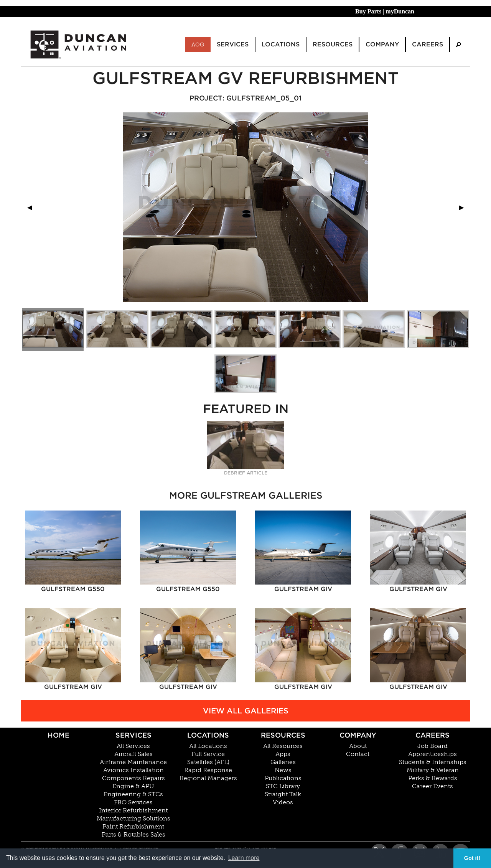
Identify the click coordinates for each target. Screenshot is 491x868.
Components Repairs (133, 778)
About (358, 746)
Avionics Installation (133, 770)
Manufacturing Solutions (133, 819)
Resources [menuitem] (333, 44)
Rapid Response (208, 770)
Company (358, 735)
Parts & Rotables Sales (133, 835)
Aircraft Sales (133, 754)
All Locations (208, 746)
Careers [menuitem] (428, 44)
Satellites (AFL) (208, 762)
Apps (283, 754)
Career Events (433, 786)
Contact (358, 754)
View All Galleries (246, 711)
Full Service (208, 754)
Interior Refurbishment (133, 810)
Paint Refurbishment (133, 827)
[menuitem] (458, 45)
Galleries (283, 762)
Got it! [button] (472, 858)
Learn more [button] (244, 858)
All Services (133, 746)
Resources (283, 735)
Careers (433, 735)
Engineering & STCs (133, 794)
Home (58, 735)
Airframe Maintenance (133, 762)
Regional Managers (208, 778)
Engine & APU (133, 786)
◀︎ (33, 207)
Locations (208, 735)
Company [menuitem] (382, 44)
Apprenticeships (433, 754)
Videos (283, 802)
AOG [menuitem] (198, 44)
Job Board (433, 746)
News (283, 770)
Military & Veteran (433, 770)
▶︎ (465, 207)
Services (133, 735)
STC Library (283, 786)
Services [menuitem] (233, 44)
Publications (283, 778)
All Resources (283, 746)
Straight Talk (283, 794)
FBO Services (133, 802)
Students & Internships (433, 762)
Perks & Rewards (433, 778)
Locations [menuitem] (281, 44)
